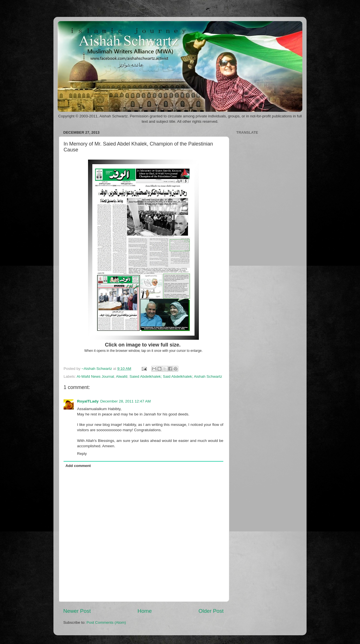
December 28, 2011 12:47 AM (126, 401)
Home (145, 611)
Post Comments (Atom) (106, 622)
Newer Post (77, 611)
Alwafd (122, 376)
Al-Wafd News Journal (95, 376)
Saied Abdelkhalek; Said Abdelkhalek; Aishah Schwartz (176, 376)
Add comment (78, 466)
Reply (82, 454)
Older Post (211, 611)
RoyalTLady (88, 401)
